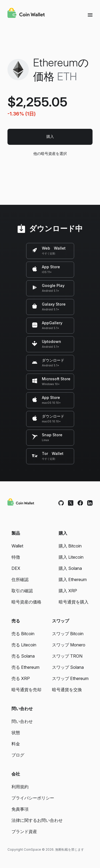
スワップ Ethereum (70, 678)
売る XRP (21, 678)
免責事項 (20, 809)
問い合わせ (22, 721)
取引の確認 (22, 591)
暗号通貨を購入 (74, 602)
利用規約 (20, 787)
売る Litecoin (24, 645)
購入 (50, 136)
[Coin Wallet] (26, 14)
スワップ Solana (68, 667)
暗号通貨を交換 (67, 690)
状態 (16, 733)
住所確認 (20, 579)
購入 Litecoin (71, 557)
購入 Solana (70, 568)
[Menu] (90, 15)
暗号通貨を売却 (26, 690)
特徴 (16, 557)
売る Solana (23, 656)
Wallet (17, 546)
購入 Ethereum (73, 579)
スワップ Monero (69, 645)
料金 (16, 744)
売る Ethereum (25, 667)
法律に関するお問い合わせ (37, 820)
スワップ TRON (67, 656)
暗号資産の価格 (26, 602)
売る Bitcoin (23, 634)
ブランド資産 (24, 831)
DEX (16, 568)
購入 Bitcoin (70, 546)
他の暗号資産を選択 (50, 153)
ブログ (18, 755)
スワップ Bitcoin (68, 634)
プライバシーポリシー (33, 798)
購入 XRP (68, 591)
